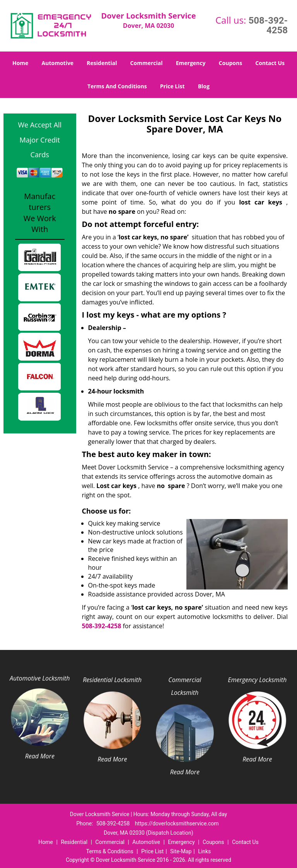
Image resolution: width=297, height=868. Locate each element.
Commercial (147, 63)
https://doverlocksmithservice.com (177, 823)
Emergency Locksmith (257, 680)
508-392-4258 (268, 25)
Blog (204, 86)
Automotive (58, 63)
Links (204, 851)
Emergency (191, 63)
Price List (172, 86)
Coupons (230, 63)
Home (20, 63)
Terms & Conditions (110, 851)
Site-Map (181, 851)
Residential (102, 63)
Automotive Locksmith (40, 678)
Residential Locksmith (112, 680)
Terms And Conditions (117, 86)
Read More (40, 756)
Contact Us (270, 63)
